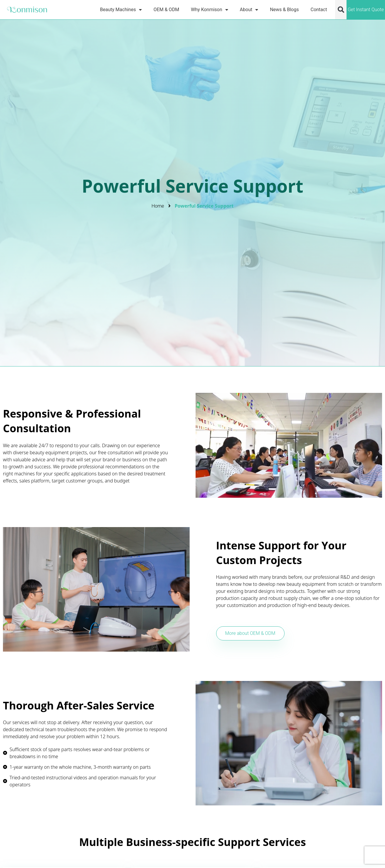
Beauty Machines (121, 10)
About (249, 10)
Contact (319, 10)
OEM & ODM (166, 10)
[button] (341, 10)
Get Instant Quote (366, 10)
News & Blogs (284, 10)
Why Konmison (209, 10)
